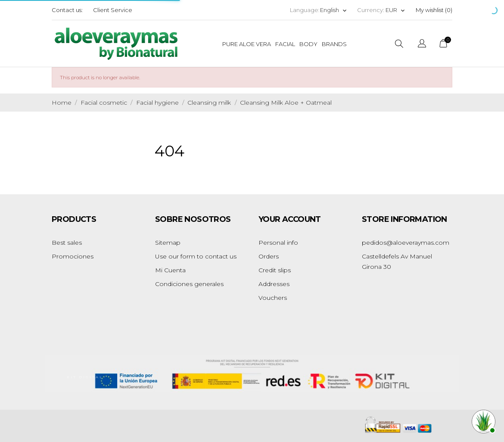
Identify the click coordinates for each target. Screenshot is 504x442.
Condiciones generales (189, 284)
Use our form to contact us (196, 256)
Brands (334, 44)
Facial (285, 44)
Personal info (278, 243)
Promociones (73, 256)
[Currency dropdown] (395, 10)
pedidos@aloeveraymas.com (406, 243)
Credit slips (275, 270)
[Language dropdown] (334, 10)
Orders (269, 256)
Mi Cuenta (170, 270)
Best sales (67, 243)
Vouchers (273, 298)
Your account (290, 219)
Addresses (274, 284)
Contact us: (67, 10)
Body (308, 44)
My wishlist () (434, 10)
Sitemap (168, 243)
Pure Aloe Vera (247, 44)
